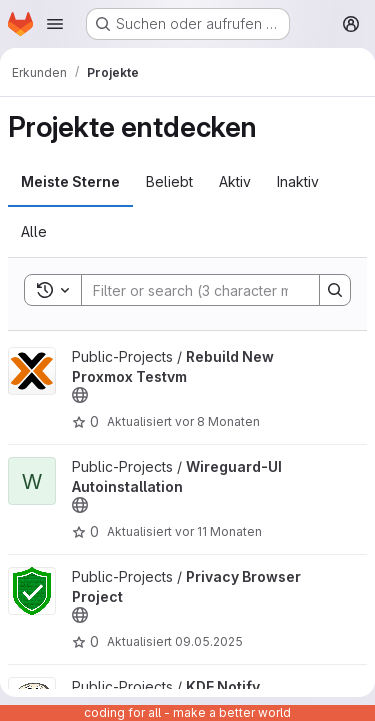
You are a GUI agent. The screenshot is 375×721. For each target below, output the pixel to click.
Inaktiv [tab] (298, 181)
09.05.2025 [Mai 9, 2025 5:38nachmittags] (209, 641)
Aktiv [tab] (235, 181)
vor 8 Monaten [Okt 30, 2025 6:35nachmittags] (217, 421)
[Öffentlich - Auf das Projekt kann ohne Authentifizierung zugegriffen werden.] (80, 395)
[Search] (213, 290)
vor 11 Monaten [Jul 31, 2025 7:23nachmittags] (218, 531)
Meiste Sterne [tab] (70, 181)
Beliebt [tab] (169, 181)
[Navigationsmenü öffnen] (55, 24)
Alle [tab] (34, 231)
